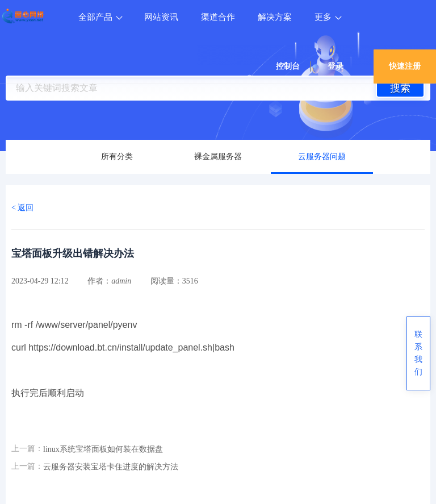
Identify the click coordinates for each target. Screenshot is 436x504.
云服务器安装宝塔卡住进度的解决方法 (111, 467)
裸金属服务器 (218, 157)
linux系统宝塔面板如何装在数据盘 (103, 449)
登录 (336, 66)
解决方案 (275, 17)
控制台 (288, 66)
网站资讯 (161, 17)
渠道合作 (218, 17)
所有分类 (117, 157)
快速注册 (405, 66)
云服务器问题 (322, 157)
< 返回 (22, 208)
